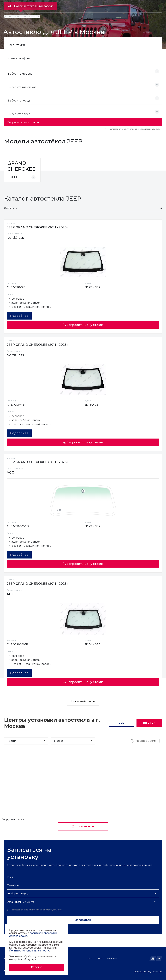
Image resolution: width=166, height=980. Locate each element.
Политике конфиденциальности (29, 950)
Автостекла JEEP (32, 16)
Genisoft (157, 971)
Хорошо (36, 967)
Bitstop (149, 723)
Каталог (18, 16)
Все (121, 723)
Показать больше (83, 701)
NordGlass (112, 959)
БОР (100, 959)
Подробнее (19, 316)
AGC (91, 959)
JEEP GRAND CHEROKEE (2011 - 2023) (37, 227)
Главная (9, 16)
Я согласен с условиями (133, 129)
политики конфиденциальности (146, 129)
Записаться (83, 920)
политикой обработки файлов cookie (33, 934)
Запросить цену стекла (23, 122)
